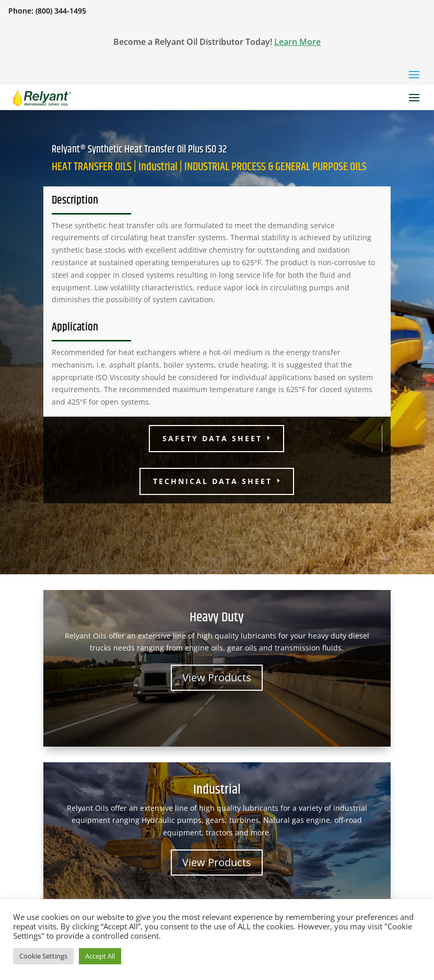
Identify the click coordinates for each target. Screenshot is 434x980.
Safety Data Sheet (212, 438)
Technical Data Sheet (213, 481)
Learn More (297, 42)
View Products (217, 677)
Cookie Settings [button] (43, 956)
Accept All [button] (100, 956)
